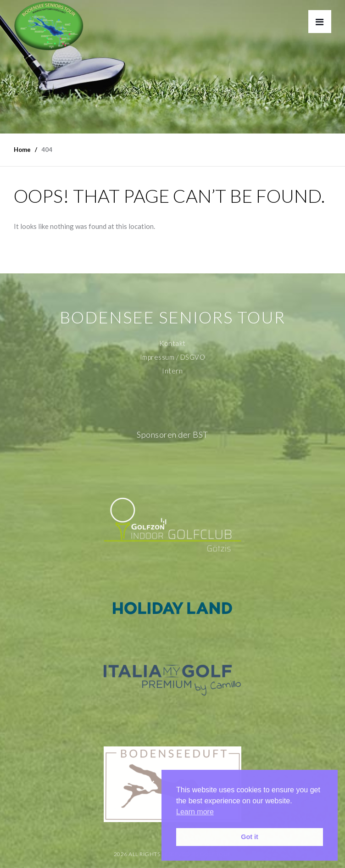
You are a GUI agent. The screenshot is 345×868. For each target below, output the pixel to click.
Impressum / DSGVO (173, 357)
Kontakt (172, 343)
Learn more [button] (195, 812)
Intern (172, 371)
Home (22, 150)
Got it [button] (250, 837)
